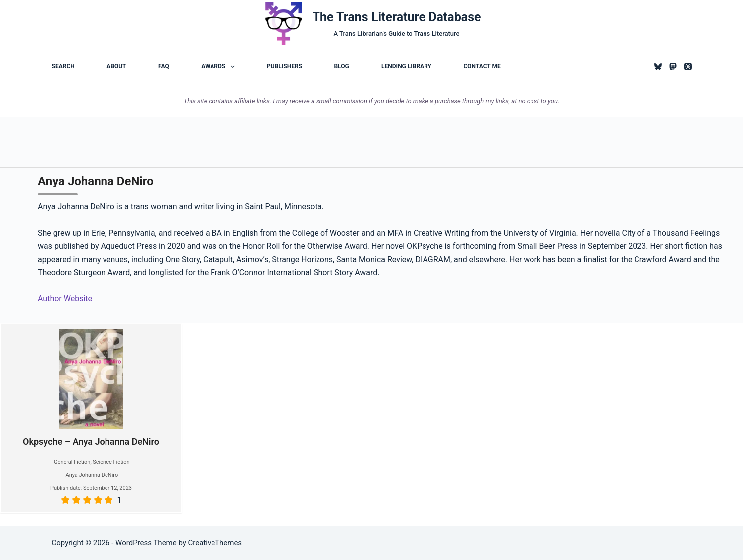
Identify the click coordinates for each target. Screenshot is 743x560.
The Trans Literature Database (397, 17)
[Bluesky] (658, 66)
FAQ (164, 66)
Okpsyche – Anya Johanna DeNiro (91, 388)
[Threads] (688, 66)
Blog (341, 66)
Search (63, 66)
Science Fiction (111, 462)
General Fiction (72, 462)
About (116, 66)
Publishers (284, 66)
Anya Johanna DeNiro (92, 475)
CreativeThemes (215, 543)
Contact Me (482, 66)
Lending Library (406, 66)
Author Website (65, 299)
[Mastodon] (673, 66)
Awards (220, 67)
